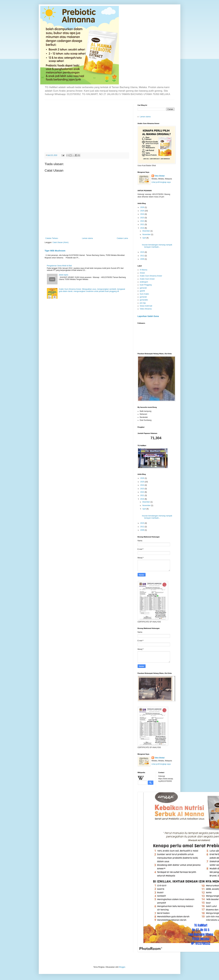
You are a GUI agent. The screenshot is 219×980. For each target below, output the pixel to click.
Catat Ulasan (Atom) (61, 242)
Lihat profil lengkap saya (161, 182)
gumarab (143, 297)
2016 (142, 228)
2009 (142, 259)
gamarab (143, 288)
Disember (146, 231)
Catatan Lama (122, 238)
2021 (142, 224)
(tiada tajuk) (63, 275)
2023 (142, 218)
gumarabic (144, 300)
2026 (142, 207)
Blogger (122, 967)
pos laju (143, 303)
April (144, 238)
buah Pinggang (146, 285)
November (147, 234)
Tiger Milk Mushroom (55, 251)
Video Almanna (146, 309)
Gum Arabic (144, 294)
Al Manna (144, 270)
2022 (142, 221)
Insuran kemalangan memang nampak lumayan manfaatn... (157, 246)
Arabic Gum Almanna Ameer (151, 276)
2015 (142, 252)
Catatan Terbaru (52, 238)
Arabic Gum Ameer (147, 279)
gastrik (142, 291)
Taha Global (160, 176)
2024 (142, 214)
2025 (142, 211)
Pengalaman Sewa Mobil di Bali (59, 266)
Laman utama (87, 238)
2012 (142, 256)
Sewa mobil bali (146, 306)
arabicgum (144, 282)
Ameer (142, 273)
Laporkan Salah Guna (148, 316)
